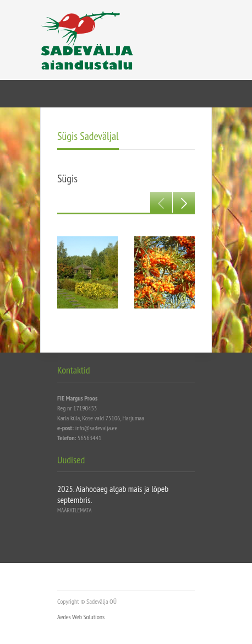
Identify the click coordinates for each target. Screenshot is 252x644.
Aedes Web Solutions (81, 617)
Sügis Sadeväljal (88, 136)
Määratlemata (74, 510)
